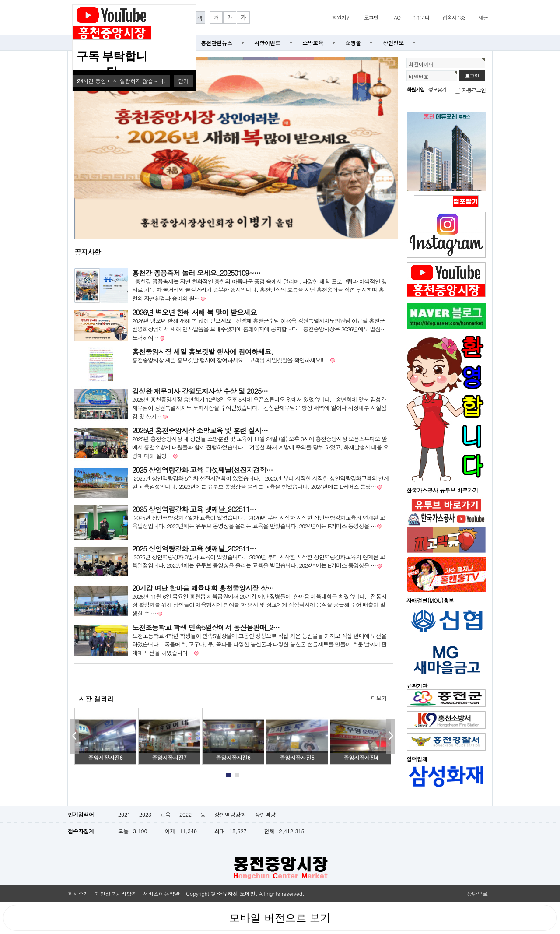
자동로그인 (474, 90)
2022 (185, 814)
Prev (75, 736)
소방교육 (313, 43)
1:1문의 (421, 17)
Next (391, 736)
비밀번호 (419, 77)
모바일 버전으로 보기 (280, 918)
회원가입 (341, 17)
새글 (483, 17)
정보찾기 (437, 89)
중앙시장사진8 (106, 757)
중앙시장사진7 (170, 757)
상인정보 (393, 43)
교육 (165, 814)
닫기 (184, 81)
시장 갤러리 (96, 699)
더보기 (379, 698)
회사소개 (78, 894)
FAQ (396, 17)
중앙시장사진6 (233, 757)
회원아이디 (421, 64)
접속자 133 (454, 17)
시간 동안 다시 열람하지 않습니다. (121, 81)
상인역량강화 (230, 814)
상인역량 (265, 814)
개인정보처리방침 (116, 894)
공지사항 (87, 252)
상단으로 (477, 894)
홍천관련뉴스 (217, 43)
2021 (124, 814)
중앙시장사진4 (361, 757)
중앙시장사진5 (297, 757)
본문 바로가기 (0, 0)
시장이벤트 (267, 43)
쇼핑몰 (353, 43)
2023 (145, 814)
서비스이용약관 (161, 894)
